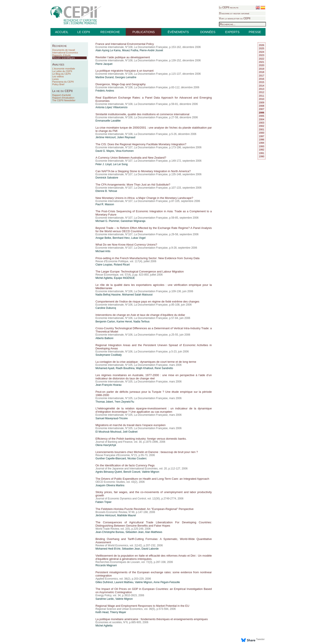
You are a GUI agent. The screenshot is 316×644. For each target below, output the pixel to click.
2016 (262, 79)
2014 (262, 86)
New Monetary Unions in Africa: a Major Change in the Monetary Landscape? (144, 198)
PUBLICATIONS (144, 32)
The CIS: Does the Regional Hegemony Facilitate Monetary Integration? (141, 144)
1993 (262, 146)
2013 (262, 89)
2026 (262, 45)
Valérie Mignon (150, 472)
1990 (262, 156)
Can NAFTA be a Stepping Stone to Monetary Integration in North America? (143, 171)
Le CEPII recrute (229, 7)
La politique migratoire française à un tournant (125, 71)
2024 (262, 52)
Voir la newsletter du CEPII (235, 18)
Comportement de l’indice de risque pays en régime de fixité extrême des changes (147, 302)
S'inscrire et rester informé (234, 13)
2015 (262, 82)
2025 (262, 48)
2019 (262, 69)
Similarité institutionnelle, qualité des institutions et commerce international (142, 114)
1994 (262, 143)
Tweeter (260, 639)
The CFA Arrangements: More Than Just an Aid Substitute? (133, 185)
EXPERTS (232, 32)
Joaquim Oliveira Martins (110, 485)
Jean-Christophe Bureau (110, 532)
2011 (262, 96)
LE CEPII (84, 32)
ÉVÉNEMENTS (178, 32)
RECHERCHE (110, 32)
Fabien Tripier (103, 502)
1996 (262, 140)
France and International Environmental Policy (125, 44)
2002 (262, 126)
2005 (262, 116)
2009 (262, 103)
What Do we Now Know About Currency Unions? (126, 245)
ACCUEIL (62, 32)
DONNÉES (208, 32)
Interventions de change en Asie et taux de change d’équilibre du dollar (140, 315)
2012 (262, 92)
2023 (262, 55)
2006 (262, 113)
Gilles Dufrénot (104, 582)
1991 (262, 153)
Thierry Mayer (118, 612)
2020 (262, 65)
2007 (262, 109)
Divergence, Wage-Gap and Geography (121, 84)
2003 (262, 123)
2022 (262, 59)
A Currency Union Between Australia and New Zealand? (131, 158)
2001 (262, 129)
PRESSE (255, 32)
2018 (262, 72)
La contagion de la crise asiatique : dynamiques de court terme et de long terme (146, 362)
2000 (262, 133)
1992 (262, 150)
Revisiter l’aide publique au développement (123, 57)
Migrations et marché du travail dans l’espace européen (130, 425)
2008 (262, 106)
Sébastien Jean (135, 532)
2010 (262, 99)
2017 (262, 76)
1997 (262, 136)
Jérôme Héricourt (106, 137)
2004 (262, 119)
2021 (262, 62)
